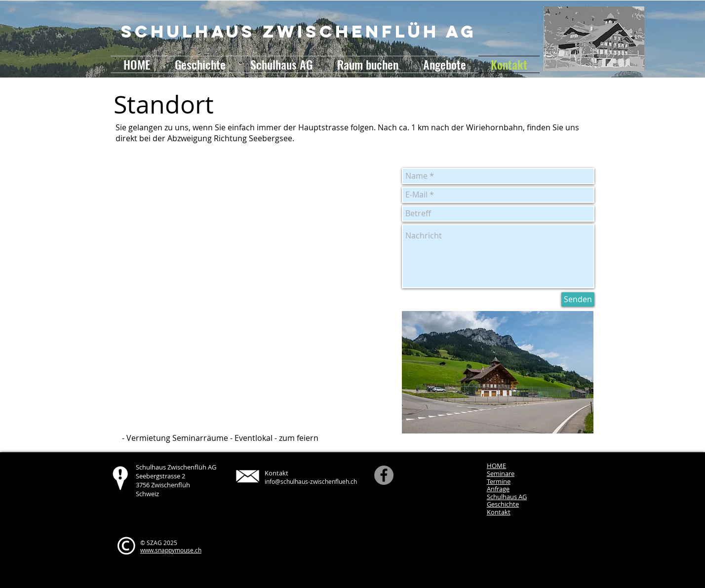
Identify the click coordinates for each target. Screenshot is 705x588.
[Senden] (578, 299)
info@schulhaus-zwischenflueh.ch (311, 481)
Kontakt (499, 512)
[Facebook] (384, 475)
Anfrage (498, 489)
